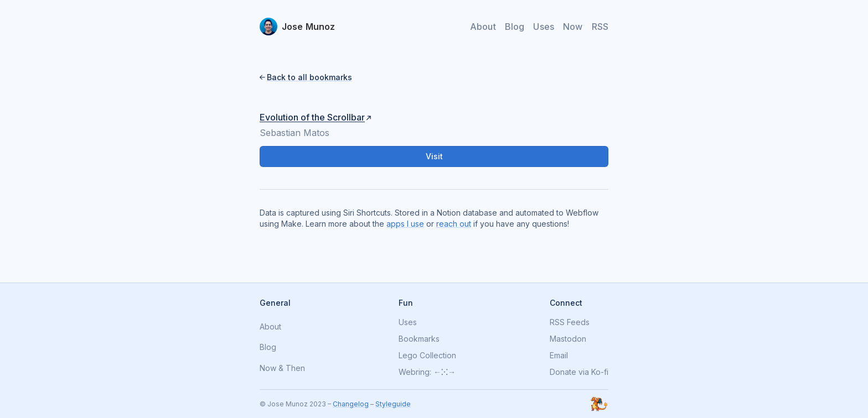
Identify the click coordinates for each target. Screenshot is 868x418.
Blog (515, 27)
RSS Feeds (570, 322)
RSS (600, 27)
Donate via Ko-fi (579, 372)
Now (573, 27)
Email (559, 356)
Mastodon (568, 339)
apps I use (405, 224)
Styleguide (393, 404)
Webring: (415, 372)
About (483, 27)
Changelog (351, 404)
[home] (298, 27)
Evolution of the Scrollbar (312, 117)
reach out (454, 224)
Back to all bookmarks (309, 77)
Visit (434, 156)
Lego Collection (427, 356)
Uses (544, 27)
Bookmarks (419, 339)
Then (295, 369)
